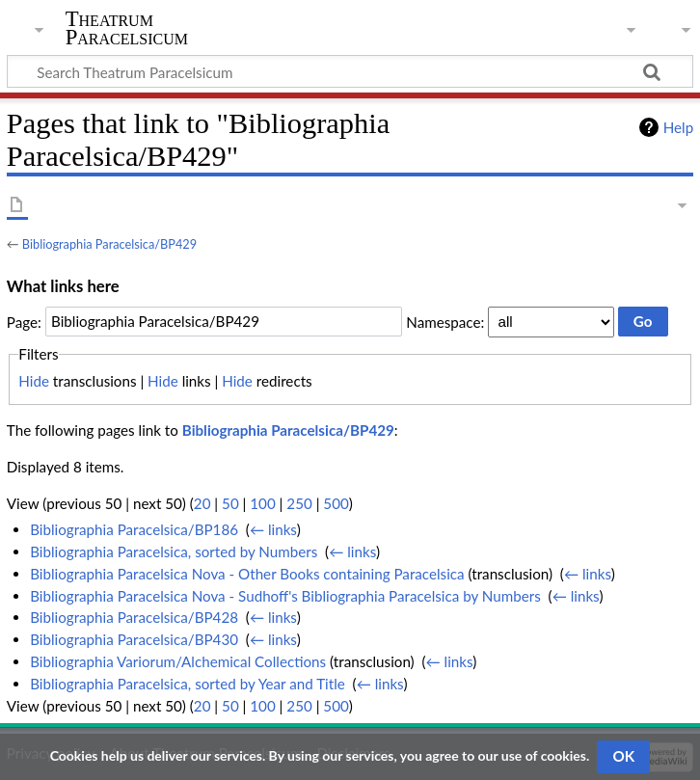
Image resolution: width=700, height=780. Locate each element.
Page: (24, 321)
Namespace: (445, 321)
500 (336, 503)
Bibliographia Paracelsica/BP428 (134, 617)
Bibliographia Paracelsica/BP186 (134, 529)
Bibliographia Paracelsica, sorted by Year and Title (188, 684)
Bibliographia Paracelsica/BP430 (134, 639)
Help (678, 127)
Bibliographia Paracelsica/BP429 (109, 244)
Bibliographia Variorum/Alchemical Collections (178, 661)
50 (230, 503)
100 (262, 503)
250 (299, 503)
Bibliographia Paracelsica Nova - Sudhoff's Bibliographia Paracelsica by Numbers (285, 596)
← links (273, 529)
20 (202, 503)
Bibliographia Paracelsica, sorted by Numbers (174, 551)
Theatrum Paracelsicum (127, 28)
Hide (34, 381)
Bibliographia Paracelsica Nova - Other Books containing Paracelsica (247, 574)
